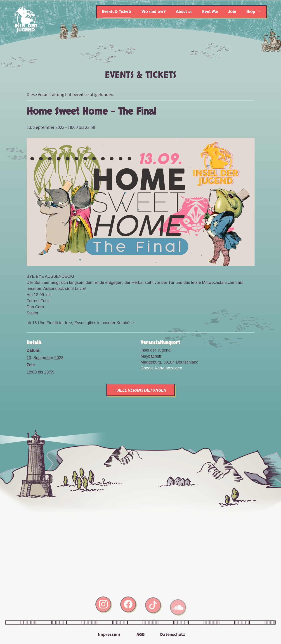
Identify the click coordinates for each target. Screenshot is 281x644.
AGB (141, 634)
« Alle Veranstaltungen (140, 390)
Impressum (109, 634)
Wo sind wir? (154, 12)
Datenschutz (172, 634)
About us (184, 12)
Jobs (232, 12)
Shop (251, 12)
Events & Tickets (117, 12)
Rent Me (210, 12)
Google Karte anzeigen (161, 368)
